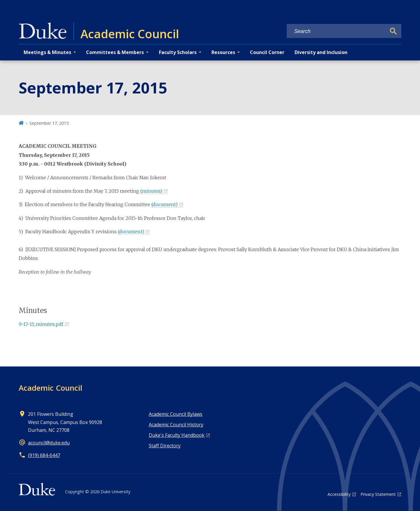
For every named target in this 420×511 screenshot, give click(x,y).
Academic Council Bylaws (176, 414)
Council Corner (267, 52)
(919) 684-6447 (44, 455)
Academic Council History (176, 425)
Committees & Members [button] (115, 52)
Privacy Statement (378, 494)
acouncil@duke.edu (49, 443)
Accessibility (339, 494)
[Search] (393, 31)
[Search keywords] (337, 31)
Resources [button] (223, 52)
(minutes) (151, 191)
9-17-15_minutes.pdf (41, 324)
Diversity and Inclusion (321, 52)
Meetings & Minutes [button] (47, 52)
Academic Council (50, 388)
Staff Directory (165, 446)
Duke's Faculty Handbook (177, 435)
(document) (164, 204)
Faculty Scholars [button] (178, 52)
